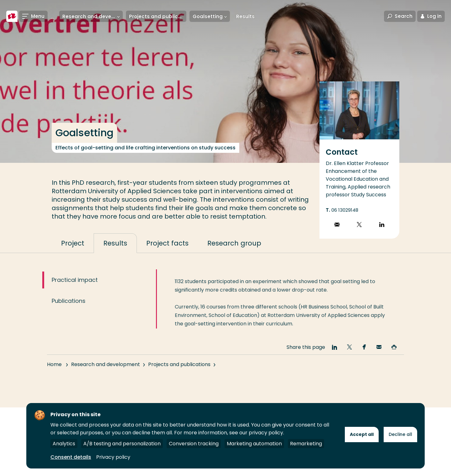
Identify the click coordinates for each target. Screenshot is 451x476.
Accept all (362, 434)
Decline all (400, 434)
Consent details (71, 457)
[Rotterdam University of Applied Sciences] (12, 16)
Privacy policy (113, 457)
